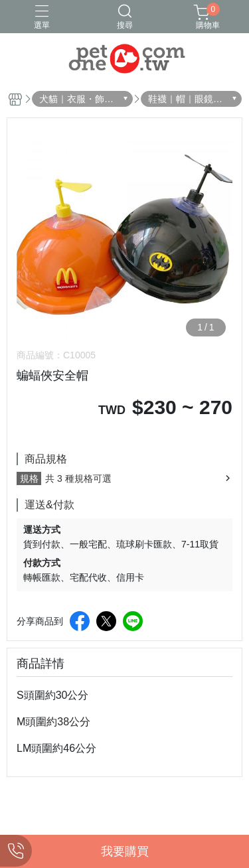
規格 (29, 478)
